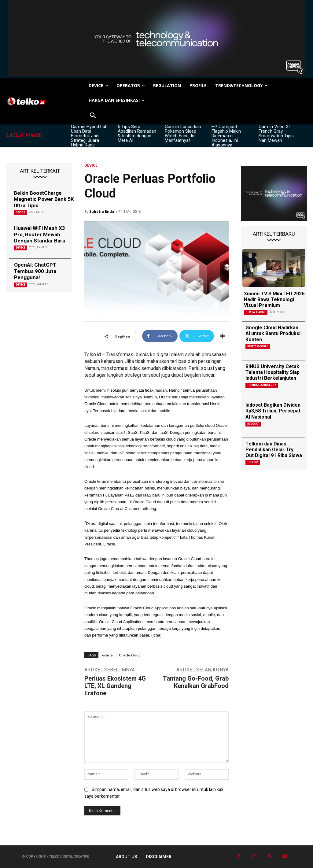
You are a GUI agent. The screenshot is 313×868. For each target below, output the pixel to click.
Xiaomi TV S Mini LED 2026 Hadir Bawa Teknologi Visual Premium (274, 299)
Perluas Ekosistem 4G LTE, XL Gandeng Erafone (115, 686)
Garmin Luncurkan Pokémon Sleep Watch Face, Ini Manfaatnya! (183, 133)
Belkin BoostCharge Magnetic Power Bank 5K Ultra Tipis (44, 199)
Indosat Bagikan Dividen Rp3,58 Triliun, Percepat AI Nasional (273, 411)
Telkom (253, 462)
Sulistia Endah (103, 211)
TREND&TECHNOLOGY (262, 385)
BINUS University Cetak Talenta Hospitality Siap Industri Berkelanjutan (272, 372)
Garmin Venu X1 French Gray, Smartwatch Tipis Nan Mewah (276, 133)
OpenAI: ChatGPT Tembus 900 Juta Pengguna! (35, 271)
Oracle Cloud (130, 655)
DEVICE (20, 212)
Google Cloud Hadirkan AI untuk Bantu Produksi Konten (273, 333)
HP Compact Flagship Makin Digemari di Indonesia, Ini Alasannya (226, 136)
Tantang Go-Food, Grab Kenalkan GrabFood (196, 682)
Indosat (253, 424)
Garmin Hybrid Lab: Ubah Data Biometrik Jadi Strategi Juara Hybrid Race (90, 136)
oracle (107, 655)
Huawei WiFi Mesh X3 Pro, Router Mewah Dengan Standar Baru (40, 234)
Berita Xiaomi (256, 312)
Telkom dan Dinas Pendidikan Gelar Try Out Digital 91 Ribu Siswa (274, 450)
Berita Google (258, 346)
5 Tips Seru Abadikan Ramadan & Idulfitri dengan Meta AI (137, 133)
